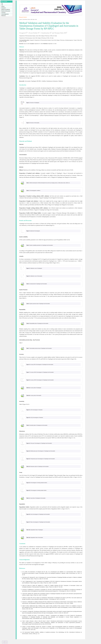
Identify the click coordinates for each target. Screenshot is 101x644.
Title (2, 5)
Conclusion (3, 13)
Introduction (4, 8)
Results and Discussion (6, 11)
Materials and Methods (6, 9)
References (3, 16)
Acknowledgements (5, 14)
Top (2, 3)
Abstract (3, 6)
